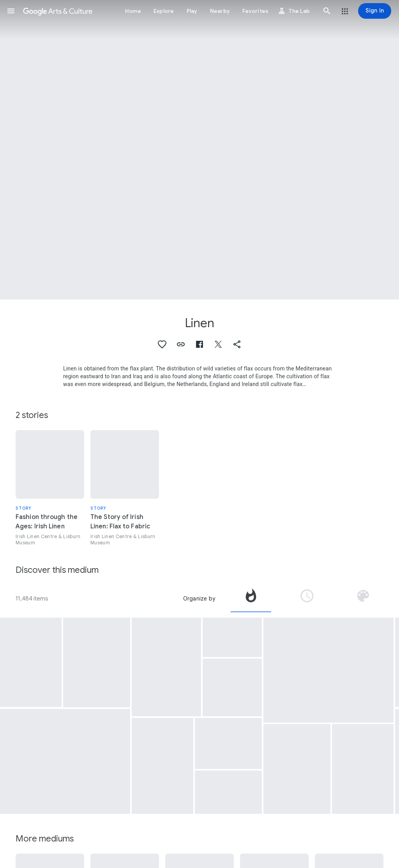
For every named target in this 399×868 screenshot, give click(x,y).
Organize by (199, 599)
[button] (11, 11)
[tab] (251, 599)
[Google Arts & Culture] (58, 11)
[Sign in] (375, 11)
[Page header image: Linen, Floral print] (199, 150)
